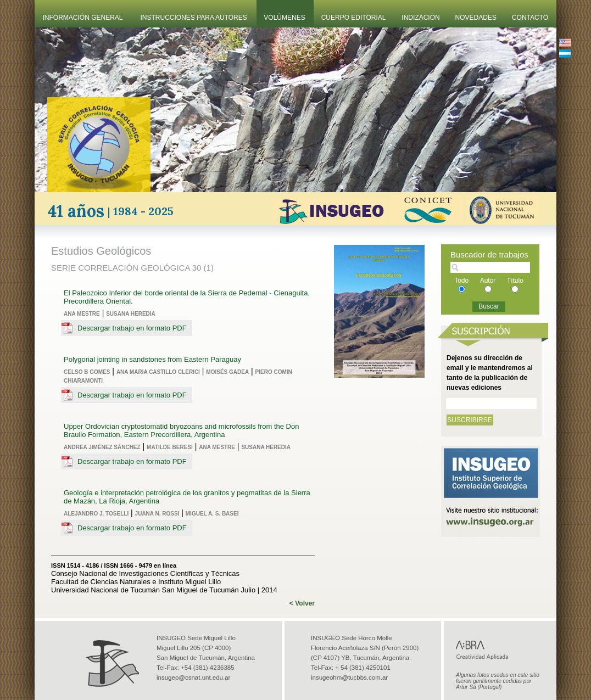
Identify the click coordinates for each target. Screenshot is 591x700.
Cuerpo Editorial (354, 18)
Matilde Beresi (170, 447)
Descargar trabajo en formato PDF (132, 328)
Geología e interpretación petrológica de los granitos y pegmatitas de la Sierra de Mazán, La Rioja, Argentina (187, 497)
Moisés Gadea (227, 372)
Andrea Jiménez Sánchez (102, 447)
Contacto (530, 18)
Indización (420, 18)
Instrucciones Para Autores (194, 18)
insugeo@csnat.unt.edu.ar (193, 677)
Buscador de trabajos (489, 254)
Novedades (476, 18)
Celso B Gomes (87, 372)
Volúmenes (284, 18)
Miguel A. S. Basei (212, 514)
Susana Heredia (131, 314)
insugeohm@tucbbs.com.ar (349, 677)
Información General (83, 18)
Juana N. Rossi (157, 514)
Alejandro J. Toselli (96, 514)
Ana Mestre (82, 314)
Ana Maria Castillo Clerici (158, 372)
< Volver (302, 603)
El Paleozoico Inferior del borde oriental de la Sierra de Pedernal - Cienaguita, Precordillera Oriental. (187, 297)
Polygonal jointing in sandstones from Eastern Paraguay (152, 359)
